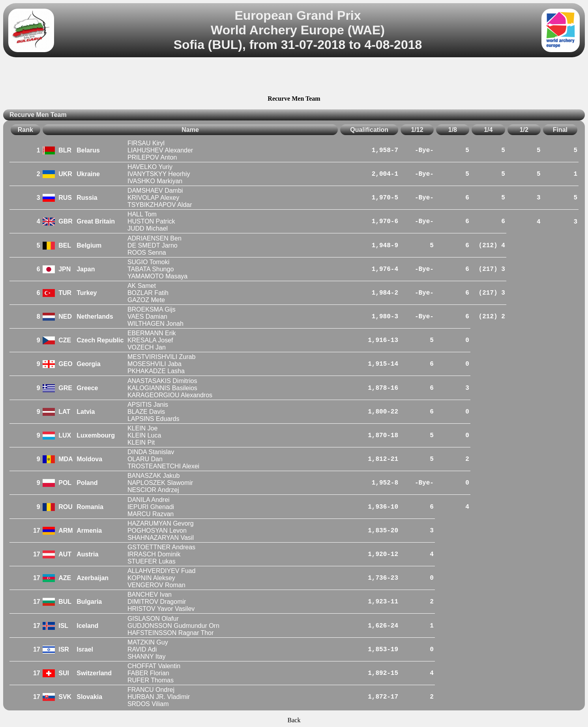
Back (294, 720)
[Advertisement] (294, 77)
